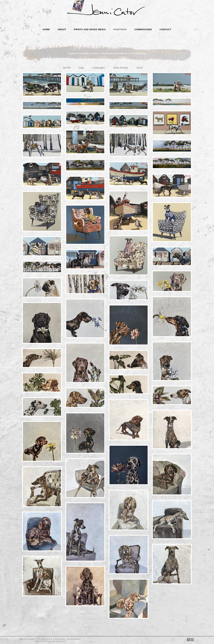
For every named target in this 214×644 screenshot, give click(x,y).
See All (67, 68)
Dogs (81, 68)
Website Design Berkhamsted (50, 641)
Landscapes (99, 68)
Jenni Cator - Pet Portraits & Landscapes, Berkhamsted (51, 639)
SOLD (140, 68)
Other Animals (121, 68)
